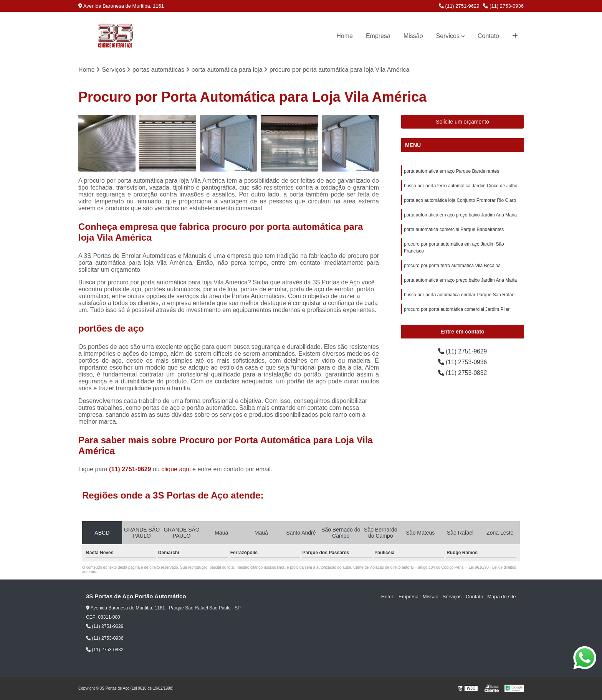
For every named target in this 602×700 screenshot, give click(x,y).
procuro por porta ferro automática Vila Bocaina (452, 266)
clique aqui (176, 470)
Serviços (448, 36)
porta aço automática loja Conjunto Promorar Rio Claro (460, 200)
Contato (488, 36)
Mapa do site (501, 597)
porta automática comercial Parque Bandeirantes (454, 229)
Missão (413, 36)
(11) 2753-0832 (463, 373)
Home (345, 36)
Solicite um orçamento (462, 122)
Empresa (378, 36)
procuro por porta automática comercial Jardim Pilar (457, 309)
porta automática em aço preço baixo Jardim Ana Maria (460, 215)
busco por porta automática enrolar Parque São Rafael (460, 295)
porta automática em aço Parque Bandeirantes (451, 171)
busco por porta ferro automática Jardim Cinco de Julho (461, 186)
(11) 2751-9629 (459, 6)
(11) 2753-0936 (503, 6)
